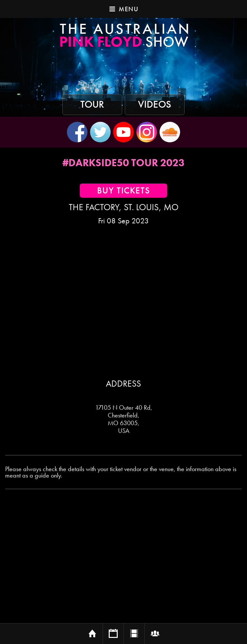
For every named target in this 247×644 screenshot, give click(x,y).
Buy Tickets (124, 191)
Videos (155, 105)
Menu (123, 9)
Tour (92, 105)
